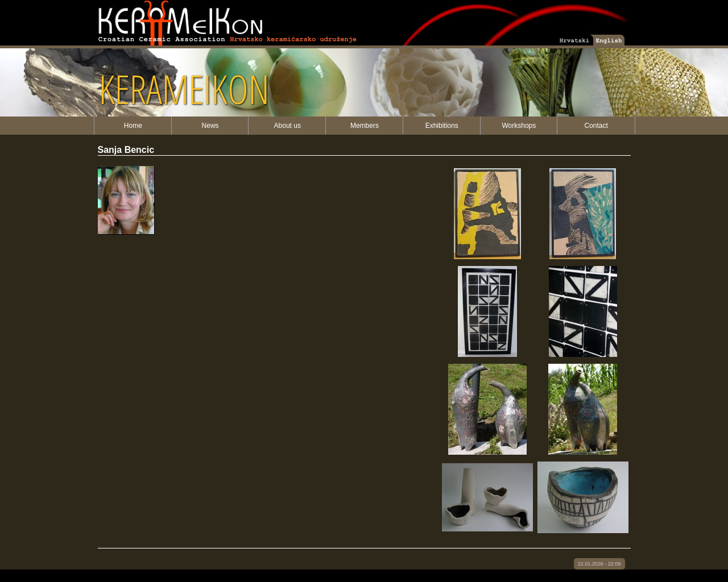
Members (365, 126)
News (210, 126)
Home (133, 126)
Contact (596, 126)
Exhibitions (442, 126)
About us (288, 126)
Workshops (519, 126)
